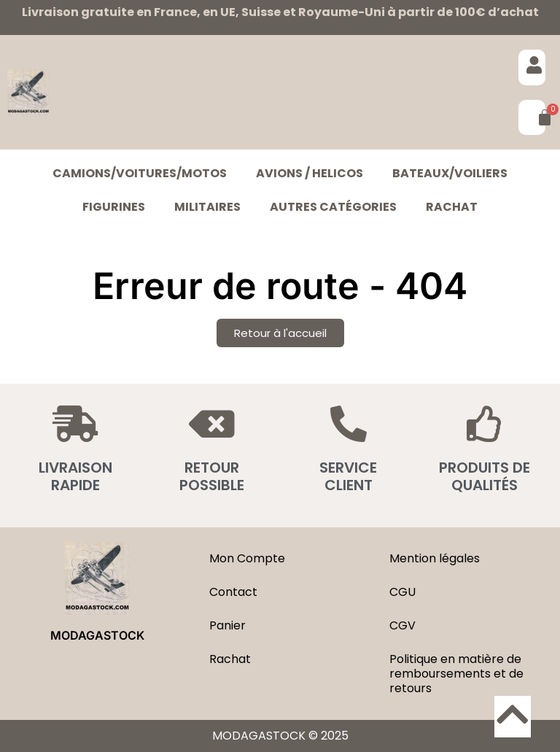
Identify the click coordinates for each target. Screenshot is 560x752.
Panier (227, 625)
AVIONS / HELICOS (310, 173)
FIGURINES (114, 207)
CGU (402, 592)
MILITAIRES (207, 207)
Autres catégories (333, 207)
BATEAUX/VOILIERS (450, 173)
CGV (402, 625)
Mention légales (435, 558)
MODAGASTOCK (97, 635)
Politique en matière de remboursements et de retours (456, 674)
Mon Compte (247, 558)
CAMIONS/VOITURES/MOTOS (140, 173)
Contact (233, 592)
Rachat (452, 207)
